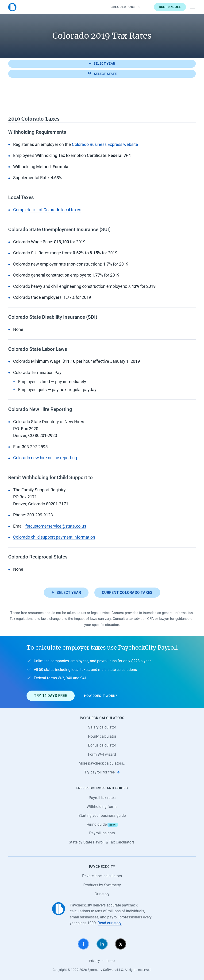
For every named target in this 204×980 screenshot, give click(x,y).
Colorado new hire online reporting (45, 458)
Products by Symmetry (102, 885)
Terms (111, 961)
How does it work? (101, 696)
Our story (102, 894)
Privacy (94, 961)
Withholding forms (102, 807)
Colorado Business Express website (105, 144)
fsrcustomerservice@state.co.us (56, 526)
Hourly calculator (102, 736)
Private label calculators (102, 876)
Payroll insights (102, 833)
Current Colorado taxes (127, 593)
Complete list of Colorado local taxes (47, 210)
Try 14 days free (51, 696)
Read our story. (110, 923)
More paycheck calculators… (102, 763)
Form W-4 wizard (102, 754)
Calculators (125, 7)
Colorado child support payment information (54, 537)
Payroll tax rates (102, 798)
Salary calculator (102, 727)
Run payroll (170, 7)
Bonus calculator (102, 745)
